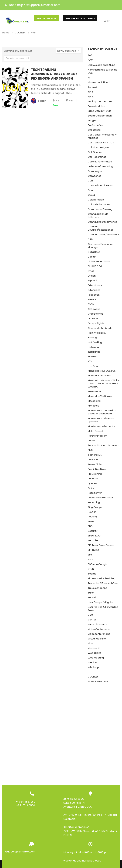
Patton (92, 442)
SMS (90, 556)
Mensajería (94, 393)
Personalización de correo (103, 447)
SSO (90, 561)
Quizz (91, 489)
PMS (90, 451)
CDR (90, 182)
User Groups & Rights (100, 603)
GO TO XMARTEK (47, 18)
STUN (91, 570)
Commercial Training (100, 210)
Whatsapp (94, 668)
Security (93, 532)
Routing (92, 518)
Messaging (94, 402)
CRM (90, 240)
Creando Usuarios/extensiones (101, 229)
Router (92, 513)
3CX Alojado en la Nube (102, 66)
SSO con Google (97, 565)
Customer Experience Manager (101, 247)
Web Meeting (96, 659)
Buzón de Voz (96, 126)
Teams (92, 575)
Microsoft (93, 407)
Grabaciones (95, 315)
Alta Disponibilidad (99, 84)
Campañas (95, 177)
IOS (90, 363)
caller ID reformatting (100, 168)
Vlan (90, 645)
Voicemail (94, 649)
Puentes (93, 480)
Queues (92, 485)
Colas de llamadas (99, 206)
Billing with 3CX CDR (99, 112)
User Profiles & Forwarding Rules (103, 610)
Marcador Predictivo (100, 377)
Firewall (92, 301)
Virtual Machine (97, 640)
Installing (93, 358)
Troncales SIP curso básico (103, 584)
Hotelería (93, 348)
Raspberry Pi (95, 494)
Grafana (93, 320)
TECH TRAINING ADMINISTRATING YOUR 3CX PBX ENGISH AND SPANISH (54, 75)
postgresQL (95, 456)
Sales (91, 523)
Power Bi (93, 461)
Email (91, 272)
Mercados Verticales (100, 397)
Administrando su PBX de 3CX (103, 73)
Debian (92, 258)
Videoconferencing (99, 635)
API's (90, 93)
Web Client (94, 654)
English (92, 277)
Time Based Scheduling (102, 580)
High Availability (97, 334)
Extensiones (95, 286)
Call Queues (95, 153)
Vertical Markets (97, 626)
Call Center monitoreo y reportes (102, 137)
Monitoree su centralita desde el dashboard (102, 413)
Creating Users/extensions (104, 236)
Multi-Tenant (95, 432)
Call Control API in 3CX (101, 144)
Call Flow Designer (98, 149)
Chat (91, 191)
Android (92, 88)
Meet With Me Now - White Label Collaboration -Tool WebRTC (104, 385)
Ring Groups (95, 508)
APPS (91, 98)
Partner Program (98, 437)
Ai (89, 79)
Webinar (93, 664)
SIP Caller (93, 542)
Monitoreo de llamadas (102, 428)
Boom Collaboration (100, 117)
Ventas (92, 621)
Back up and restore (100, 103)
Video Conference (99, 630)
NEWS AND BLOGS (98, 683)
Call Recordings (97, 158)
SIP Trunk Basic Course (101, 546)
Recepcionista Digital (100, 499)
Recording (94, 504)
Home (6, 34)
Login (107, 21)
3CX (90, 61)
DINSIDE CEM (95, 267)
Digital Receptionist (99, 263)
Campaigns (95, 172)
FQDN (91, 305)
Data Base (94, 253)
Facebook (94, 296)
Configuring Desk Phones (102, 223)
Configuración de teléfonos (98, 217)
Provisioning (95, 475)
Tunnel (92, 599)
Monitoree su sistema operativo (101, 421)
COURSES (20, 34)
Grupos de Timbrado (100, 329)
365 (90, 57)
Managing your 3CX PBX (102, 372)
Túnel (91, 594)
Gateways (94, 310)
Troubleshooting (98, 589)
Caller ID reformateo (100, 163)
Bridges (92, 122)
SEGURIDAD (94, 537)
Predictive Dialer (97, 470)
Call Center (95, 131)
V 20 (90, 616)
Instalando (94, 353)
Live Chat (93, 367)
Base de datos (97, 107)
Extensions (94, 291)
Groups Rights (96, 324)
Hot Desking (95, 344)
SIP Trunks (94, 551)
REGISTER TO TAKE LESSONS (80, 18)
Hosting (92, 339)
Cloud (91, 196)
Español (92, 282)
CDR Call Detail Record (101, 187)
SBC (90, 527)
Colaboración (96, 201)
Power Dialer (95, 466)
